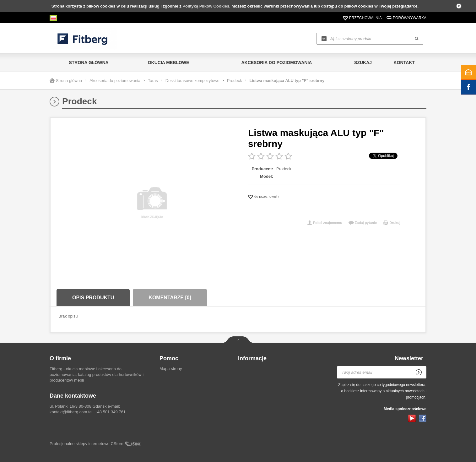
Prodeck (235, 81)
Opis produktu (93, 298)
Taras (153, 81)
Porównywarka (410, 18)
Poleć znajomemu (328, 223)
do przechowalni (267, 196)
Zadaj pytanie (366, 223)
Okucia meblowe (169, 63)
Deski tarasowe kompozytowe (192, 81)
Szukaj (363, 63)
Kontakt (404, 63)
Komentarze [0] (170, 298)
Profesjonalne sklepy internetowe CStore (87, 444)
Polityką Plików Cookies (206, 6)
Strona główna (89, 63)
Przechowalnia (365, 18)
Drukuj (395, 223)
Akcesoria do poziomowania (276, 63)
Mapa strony (171, 369)
